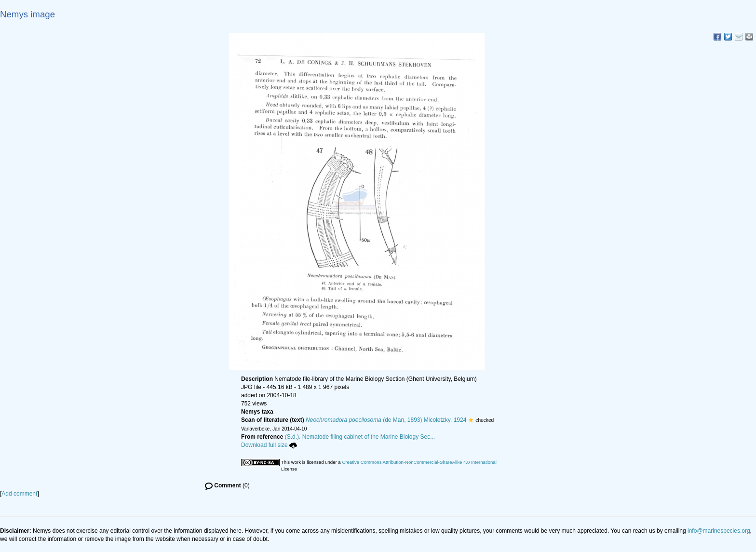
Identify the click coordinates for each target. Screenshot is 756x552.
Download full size (269, 445)
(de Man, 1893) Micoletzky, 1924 (386, 420)
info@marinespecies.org (719, 531)
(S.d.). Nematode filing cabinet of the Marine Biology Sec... (360, 437)
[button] (471, 420)
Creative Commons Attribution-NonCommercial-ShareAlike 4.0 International (419, 462)
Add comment (19, 494)
